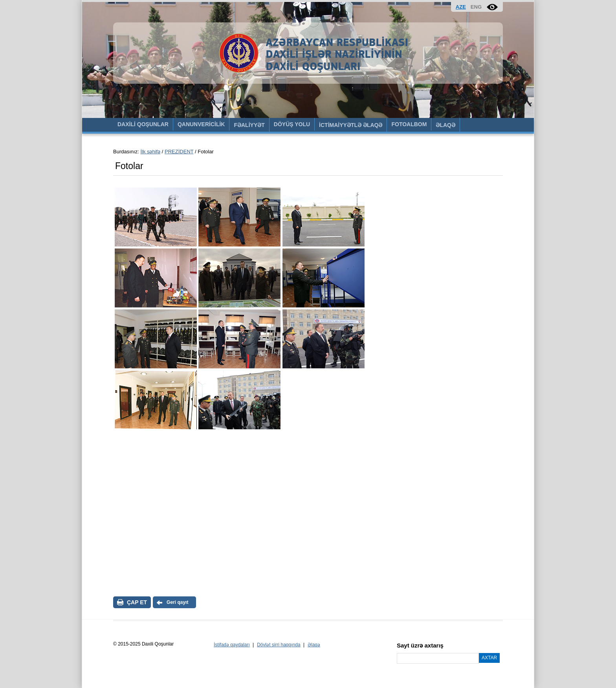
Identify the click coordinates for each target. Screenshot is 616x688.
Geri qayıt (177, 602)
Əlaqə (314, 645)
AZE (461, 7)
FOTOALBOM (409, 124)
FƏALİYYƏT (249, 125)
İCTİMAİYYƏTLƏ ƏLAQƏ (351, 125)
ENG (476, 7)
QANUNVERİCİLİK (201, 124)
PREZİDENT (179, 152)
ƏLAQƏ (445, 125)
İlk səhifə (150, 152)
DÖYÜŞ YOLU (292, 124)
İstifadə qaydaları (232, 645)
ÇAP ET (137, 602)
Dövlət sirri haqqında (279, 645)
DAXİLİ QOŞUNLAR (143, 124)
